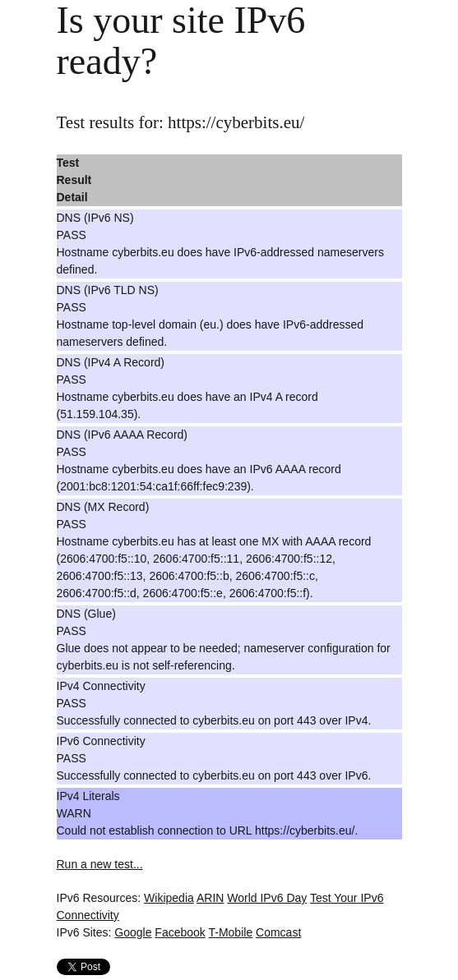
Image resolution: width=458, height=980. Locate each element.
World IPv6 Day (267, 898)
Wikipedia (169, 898)
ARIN (210, 898)
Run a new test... (100, 864)
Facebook (180, 932)
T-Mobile (230, 932)
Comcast (278, 932)
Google (133, 932)
